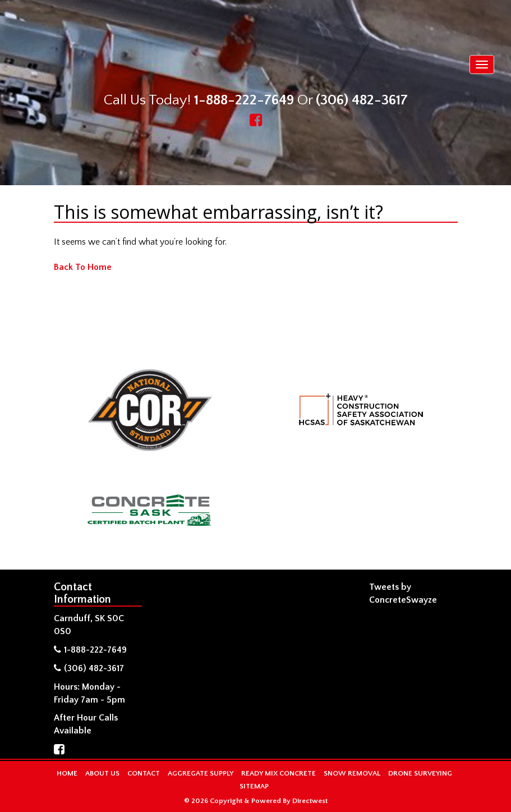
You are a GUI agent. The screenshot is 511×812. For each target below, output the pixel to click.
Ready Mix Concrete (278, 773)
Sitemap (254, 786)
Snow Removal (352, 773)
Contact (144, 773)
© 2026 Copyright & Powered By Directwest (256, 801)
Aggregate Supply (201, 773)
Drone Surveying (420, 773)
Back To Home (83, 267)
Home (67, 773)
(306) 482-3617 (362, 100)
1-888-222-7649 (244, 100)
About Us (102, 773)
